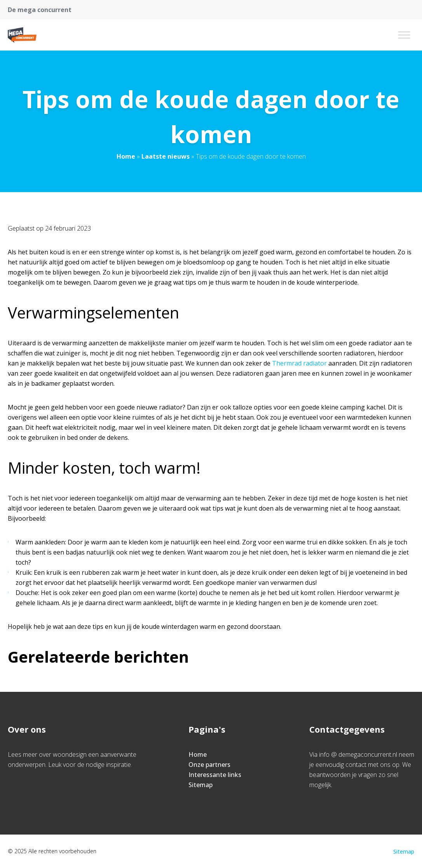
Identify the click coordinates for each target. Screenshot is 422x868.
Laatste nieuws (166, 156)
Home (126, 156)
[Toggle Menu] (404, 35)
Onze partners (209, 765)
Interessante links (215, 775)
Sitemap (201, 785)
